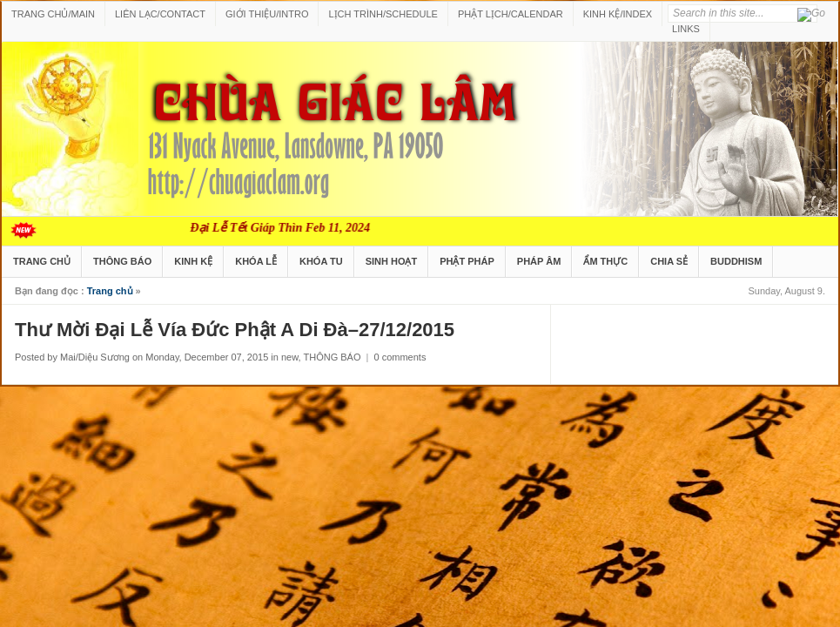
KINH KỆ (193, 261)
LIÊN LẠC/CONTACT (160, 14)
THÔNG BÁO (122, 261)
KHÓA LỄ (256, 261)
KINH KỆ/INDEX (618, 14)
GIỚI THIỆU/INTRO (267, 14)
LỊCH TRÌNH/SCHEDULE (383, 14)
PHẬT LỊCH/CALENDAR (511, 14)
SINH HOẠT (392, 261)
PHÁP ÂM (539, 261)
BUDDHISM (736, 261)
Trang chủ (110, 291)
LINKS (686, 29)
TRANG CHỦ (42, 261)
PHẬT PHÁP (467, 261)
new (290, 357)
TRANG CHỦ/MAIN (53, 14)
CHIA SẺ (669, 261)
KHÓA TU (321, 261)
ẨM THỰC (605, 261)
